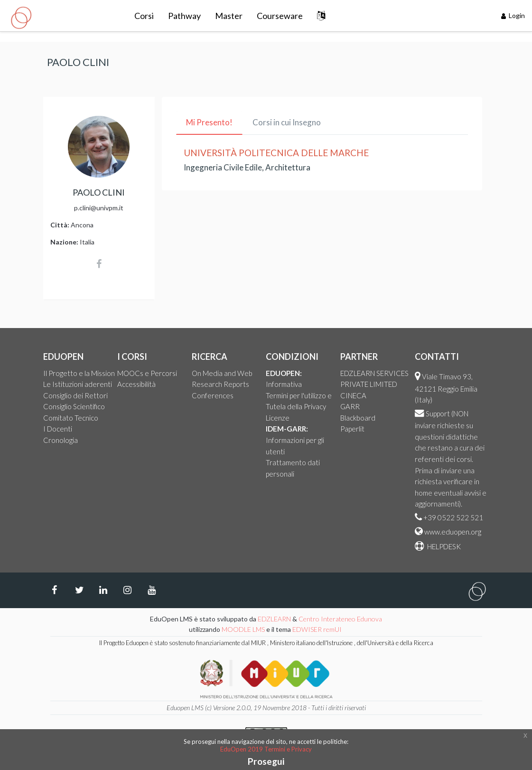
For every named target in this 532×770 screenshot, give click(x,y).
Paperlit (352, 429)
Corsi (144, 16)
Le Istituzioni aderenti (78, 384)
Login (513, 15)
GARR (350, 406)
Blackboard (358, 418)
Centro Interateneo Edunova (340, 619)
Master (229, 16)
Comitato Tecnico (71, 418)
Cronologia (61, 440)
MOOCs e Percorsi (147, 373)
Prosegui (266, 761)
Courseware (280, 16)
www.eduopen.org (453, 532)
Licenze (278, 418)
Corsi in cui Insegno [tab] (287, 122)
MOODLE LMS (243, 629)
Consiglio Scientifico (74, 406)
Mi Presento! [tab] (209, 122)
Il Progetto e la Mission (79, 373)
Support (438, 413)
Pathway (184, 16)
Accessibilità (136, 384)
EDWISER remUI (318, 629)
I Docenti (58, 429)
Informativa (284, 384)
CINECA (353, 395)
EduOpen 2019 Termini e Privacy (266, 749)
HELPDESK (443, 546)
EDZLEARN (274, 619)
